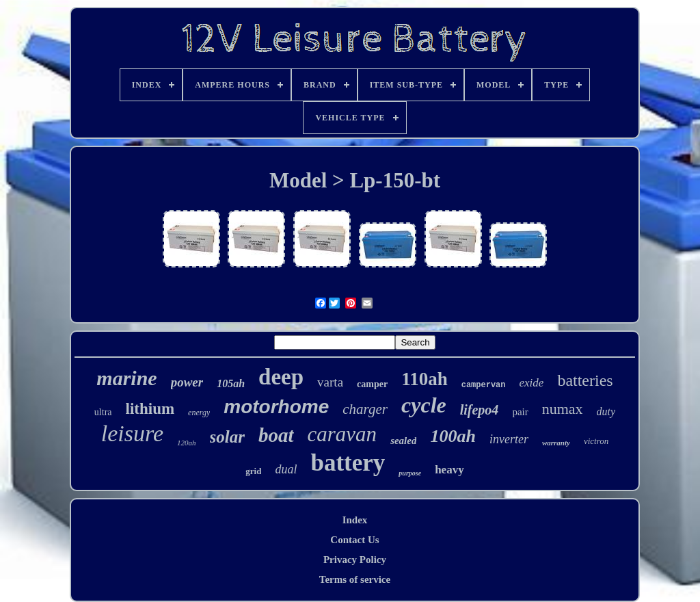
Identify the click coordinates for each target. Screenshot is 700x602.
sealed (403, 441)
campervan (484, 385)
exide (532, 383)
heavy (449, 470)
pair (520, 412)
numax (563, 409)
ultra (103, 412)
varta (330, 382)
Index (355, 520)
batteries (585, 380)
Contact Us (354, 540)
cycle (424, 405)
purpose (410, 473)
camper (372, 384)
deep (281, 377)
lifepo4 (480, 410)
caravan (342, 434)
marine (126, 378)
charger (365, 409)
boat (276, 435)
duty (606, 411)
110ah (425, 379)
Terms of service (355, 579)
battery (348, 463)
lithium (150, 409)
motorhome (276, 407)
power (187, 382)
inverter (509, 439)
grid (253, 471)
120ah (187, 443)
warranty (556, 443)
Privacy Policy (355, 560)
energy (199, 413)
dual (286, 469)
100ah (453, 436)
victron (596, 441)
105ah (231, 383)
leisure (132, 433)
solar (227, 437)
